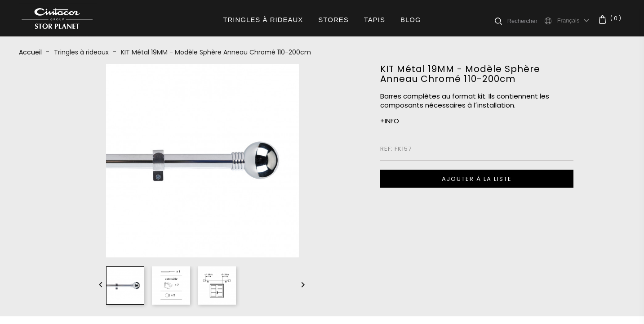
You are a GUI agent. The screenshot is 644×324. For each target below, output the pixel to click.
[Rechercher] (525, 21)
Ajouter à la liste (477, 179)
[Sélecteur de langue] (575, 21)
